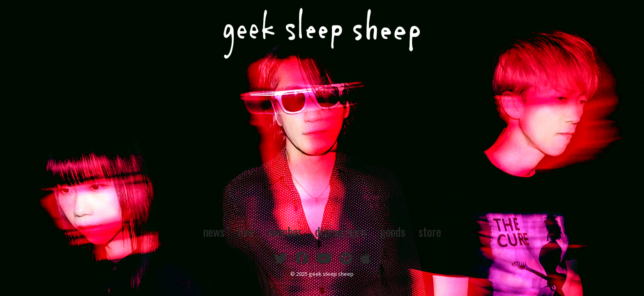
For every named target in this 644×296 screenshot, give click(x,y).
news (207, 231)
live (240, 231)
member (281, 231)
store (437, 231)
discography (343, 231)
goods (398, 231)
